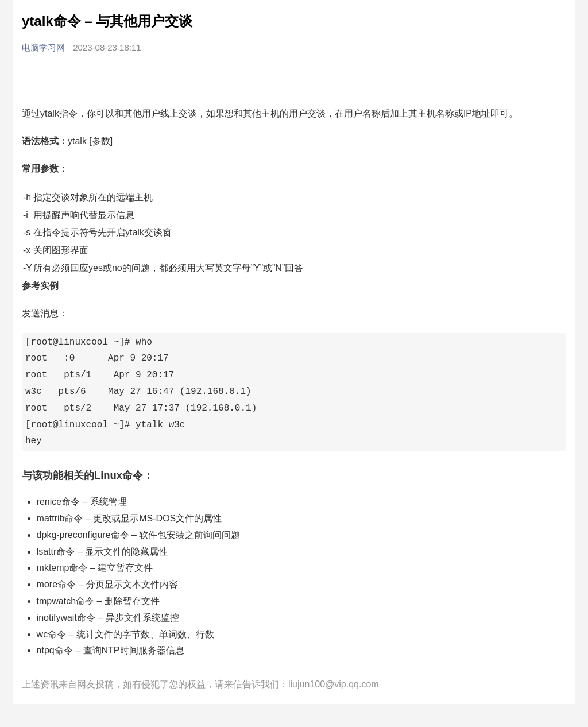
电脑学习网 (45, 47)
